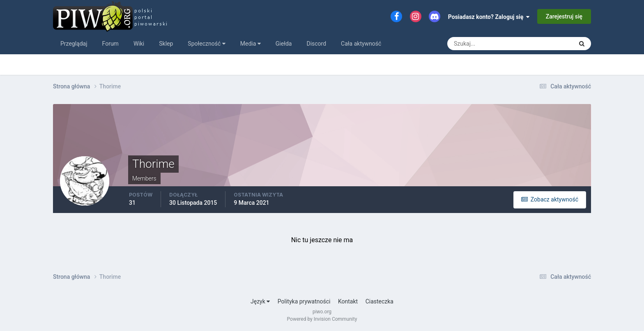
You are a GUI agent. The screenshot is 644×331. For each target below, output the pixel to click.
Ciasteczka (379, 301)
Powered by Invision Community (322, 319)
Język (260, 301)
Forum (110, 44)
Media (251, 44)
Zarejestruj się (564, 16)
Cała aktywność (361, 44)
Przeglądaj (74, 44)
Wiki (139, 44)
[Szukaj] (480, 44)
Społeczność (206, 44)
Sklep (166, 44)
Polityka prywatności (304, 301)
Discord (316, 44)
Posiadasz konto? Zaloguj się (489, 17)
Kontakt (348, 301)
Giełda (284, 44)
